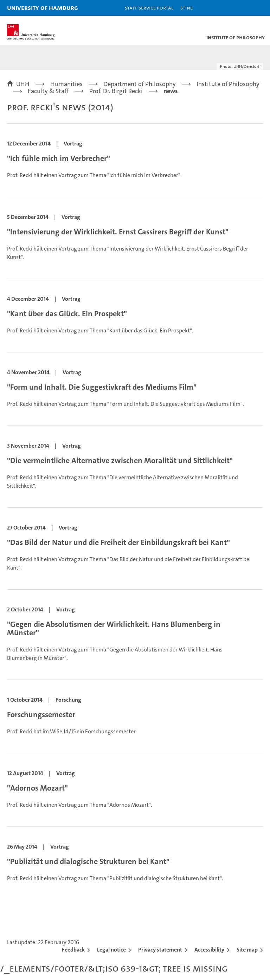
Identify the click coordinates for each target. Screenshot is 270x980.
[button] (243, 8)
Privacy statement (160, 950)
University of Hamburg (43, 8)
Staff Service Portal (149, 8)
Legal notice (111, 950)
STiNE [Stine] (187, 8)
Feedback (73, 950)
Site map (247, 950)
